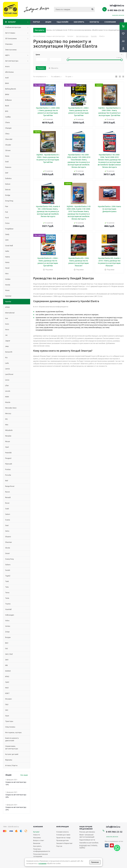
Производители (62, 840)
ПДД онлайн (63, 22)
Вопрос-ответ (39, 840)
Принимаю (95, 862)
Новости (37, 835)
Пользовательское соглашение (40, 855)
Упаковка (9, 44)
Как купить (79, 22)
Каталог (12, 22)
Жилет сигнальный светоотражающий (87, 836)
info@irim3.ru (117, 5)
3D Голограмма (11, 38)
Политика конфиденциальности (42, 850)
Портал (36, 22)
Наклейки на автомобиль (89, 843)
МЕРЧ (7, 55)
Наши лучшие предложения (86, 828)
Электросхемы (11, 50)
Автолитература (12, 61)
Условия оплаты (63, 832)
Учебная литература (13, 27)
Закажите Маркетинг (64, 843)
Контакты (94, 22)
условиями (42, 863)
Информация (63, 827)
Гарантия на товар (63, 838)
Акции (48, 22)
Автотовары (10, 33)
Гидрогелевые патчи (87, 840)
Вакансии (37, 843)
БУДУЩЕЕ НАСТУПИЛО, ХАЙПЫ (88, 847)
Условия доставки (63, 835)
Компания (38, 827)
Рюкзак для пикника (87, 832)
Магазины (37, 838)
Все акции (24, 775)
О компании (110, 22)
